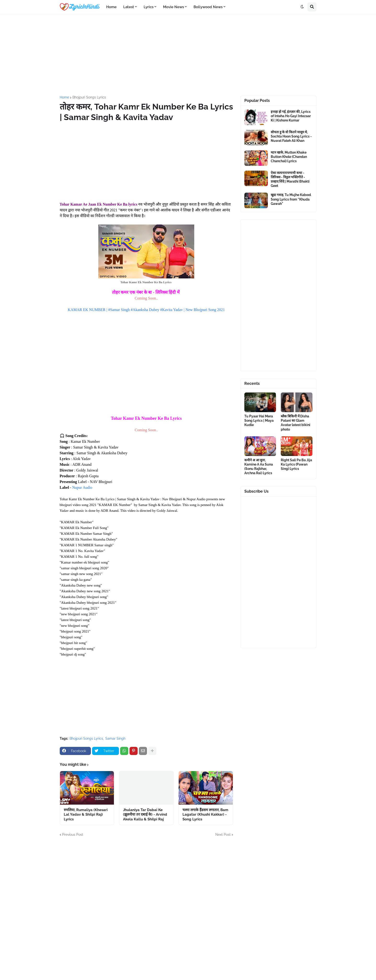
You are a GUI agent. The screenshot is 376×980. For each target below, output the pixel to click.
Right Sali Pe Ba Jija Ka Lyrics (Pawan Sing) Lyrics (296, 464)
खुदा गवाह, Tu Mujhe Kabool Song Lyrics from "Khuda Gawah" (291, 199)
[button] (302, 7)
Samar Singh (115, 738)
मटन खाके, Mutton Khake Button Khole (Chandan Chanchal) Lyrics (289, 157)
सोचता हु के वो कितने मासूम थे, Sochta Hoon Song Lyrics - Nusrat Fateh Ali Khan (291, 136)
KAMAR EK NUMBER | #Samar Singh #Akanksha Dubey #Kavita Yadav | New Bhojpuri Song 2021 (146, 310)
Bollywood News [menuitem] (208, 7)
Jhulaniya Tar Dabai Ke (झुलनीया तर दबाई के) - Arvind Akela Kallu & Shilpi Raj (145, 815)
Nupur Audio (82, 487)
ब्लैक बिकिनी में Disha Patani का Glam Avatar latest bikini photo (296, 423)
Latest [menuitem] (129, 7)
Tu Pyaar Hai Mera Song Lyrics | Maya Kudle (259, 421)
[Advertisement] (188, 55)
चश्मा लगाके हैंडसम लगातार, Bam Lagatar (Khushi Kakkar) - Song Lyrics (205, 815)
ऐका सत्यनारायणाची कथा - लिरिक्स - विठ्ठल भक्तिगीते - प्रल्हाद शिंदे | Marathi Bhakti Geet (290, 179)
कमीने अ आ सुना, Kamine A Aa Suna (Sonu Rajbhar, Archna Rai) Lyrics (259, 467)
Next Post (223, 835)
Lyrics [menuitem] (149, 7)
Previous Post (73, 835)
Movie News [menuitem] (173, 7)
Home (64, 97)
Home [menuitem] (111, 7)
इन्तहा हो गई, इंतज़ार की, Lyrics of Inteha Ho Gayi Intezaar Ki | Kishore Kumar (291, 116)
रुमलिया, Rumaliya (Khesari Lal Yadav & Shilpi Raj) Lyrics (86, 815)
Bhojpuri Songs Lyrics (89, 97)
